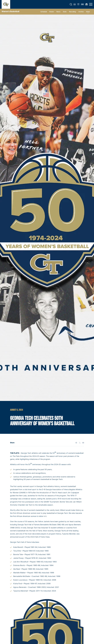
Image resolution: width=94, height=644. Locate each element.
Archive (81, 12)
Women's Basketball (10, 11)
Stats (65, 12)
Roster (52, 12)
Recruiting (73, 12)
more (88, 12)
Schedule (44, 12)
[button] (71, 4)
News (58, 12)
